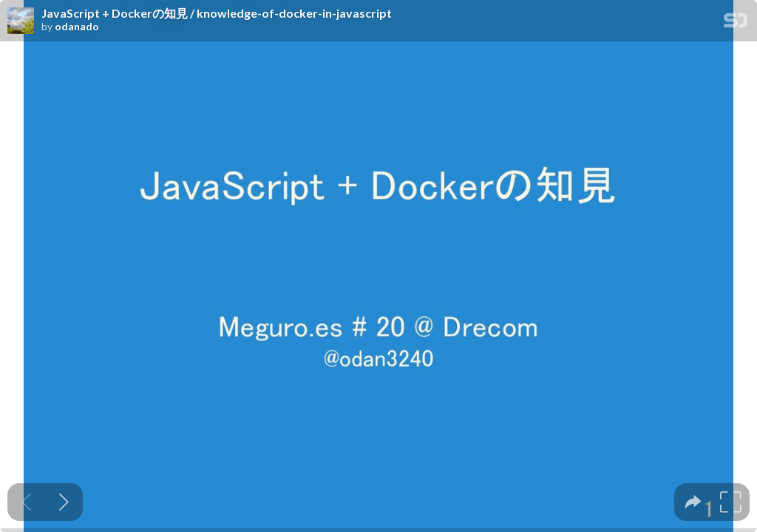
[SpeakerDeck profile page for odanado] (21, 21)
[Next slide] (64, 502)
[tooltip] (693, 502)
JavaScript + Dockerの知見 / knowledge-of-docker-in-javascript (217, 13)
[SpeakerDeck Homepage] (736, 23)
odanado (77, 27)
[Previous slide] (26, 502)
